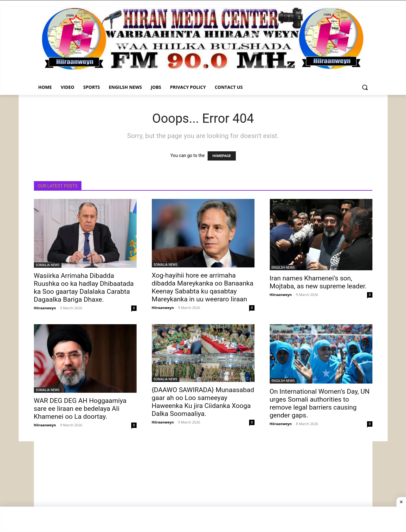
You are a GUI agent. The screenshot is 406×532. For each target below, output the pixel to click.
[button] (365, 87)
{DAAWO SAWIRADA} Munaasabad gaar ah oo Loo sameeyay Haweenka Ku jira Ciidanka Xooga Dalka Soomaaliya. (203, 402)
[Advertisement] (203, 486)
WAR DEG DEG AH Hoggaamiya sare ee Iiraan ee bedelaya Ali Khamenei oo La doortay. (80, 409)
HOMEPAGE (222, 156)
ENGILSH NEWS (283, 267)
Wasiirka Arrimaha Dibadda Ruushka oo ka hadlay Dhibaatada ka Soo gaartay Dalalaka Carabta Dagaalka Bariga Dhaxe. (84, 288)
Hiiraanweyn (45, 308)
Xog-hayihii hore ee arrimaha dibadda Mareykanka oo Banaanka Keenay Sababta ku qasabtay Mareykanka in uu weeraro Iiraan (203, 287)
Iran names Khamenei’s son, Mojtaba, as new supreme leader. (318, 282)
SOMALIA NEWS (48, 265)
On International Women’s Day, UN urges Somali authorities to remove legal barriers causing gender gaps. (320, 403)
